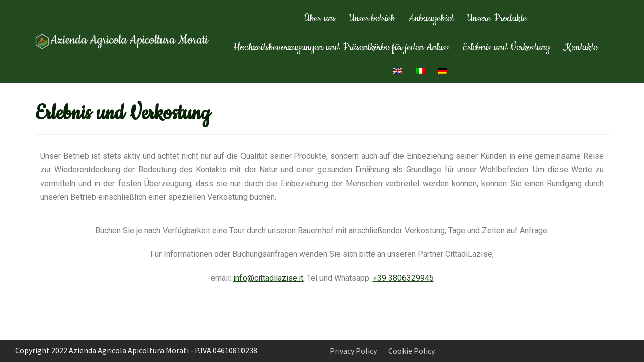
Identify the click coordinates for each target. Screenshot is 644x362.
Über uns (320, 18)
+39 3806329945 (403, 278)
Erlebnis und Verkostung (506, 48)
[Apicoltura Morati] (123, 41)
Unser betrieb (372, 18)
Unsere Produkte (497, 18)
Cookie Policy (412, 351)
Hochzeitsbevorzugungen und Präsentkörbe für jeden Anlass (341, 48)
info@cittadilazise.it (268, 278)
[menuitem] (398, 71)
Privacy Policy (353, 351)
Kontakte (580, 48)
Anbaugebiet (431, 18)
